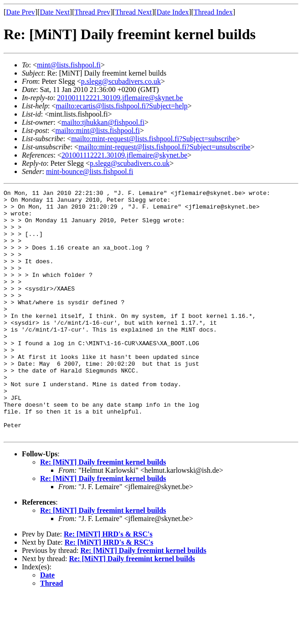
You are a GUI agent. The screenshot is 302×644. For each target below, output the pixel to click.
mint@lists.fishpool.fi (69, 65)
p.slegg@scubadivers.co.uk (121, 81)
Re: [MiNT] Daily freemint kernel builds (103, 511)
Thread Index (213, 12)
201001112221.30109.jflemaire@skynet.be (120, 98)
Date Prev (20, 12)
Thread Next (133, 12)
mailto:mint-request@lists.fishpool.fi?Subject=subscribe (153, 139)
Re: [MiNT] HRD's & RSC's (108, 583)
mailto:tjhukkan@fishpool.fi (103, 122)
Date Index (173, 12)
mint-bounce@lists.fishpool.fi (90, 171)
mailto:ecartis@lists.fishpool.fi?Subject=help (121, 106)
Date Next (55, 12)
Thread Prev (92, 12)
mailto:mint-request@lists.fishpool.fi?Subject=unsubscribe (164, 147)
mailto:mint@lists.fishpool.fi (97, 130)
